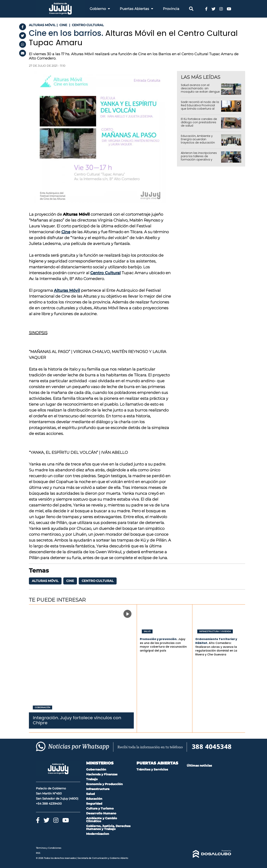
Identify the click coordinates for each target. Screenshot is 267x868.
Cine (66, 232)
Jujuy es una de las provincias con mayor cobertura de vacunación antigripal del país (163, 645)
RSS (38, 853)
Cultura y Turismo (100, 808)
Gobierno (100, 9)
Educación (94, 799)
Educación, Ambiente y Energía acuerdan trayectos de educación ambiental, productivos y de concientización (198, 142)
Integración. (46, 718)
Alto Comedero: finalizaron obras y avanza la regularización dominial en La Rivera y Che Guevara (216, 649)
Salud (147, 631)
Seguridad (94, 804)
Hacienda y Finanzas (102, 774)
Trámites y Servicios (152, 769)
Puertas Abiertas (136, 9)
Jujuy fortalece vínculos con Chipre (77, 720)
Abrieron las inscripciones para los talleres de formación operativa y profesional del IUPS (199, 158)
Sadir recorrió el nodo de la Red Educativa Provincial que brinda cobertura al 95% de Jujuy (200, 107)
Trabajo (92, 779)
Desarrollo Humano (101, 813)
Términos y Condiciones (49, 848)
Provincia (171, 9)
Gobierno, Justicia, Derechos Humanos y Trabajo (108, 827)
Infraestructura (98, 789)
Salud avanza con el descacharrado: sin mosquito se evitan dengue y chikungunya (200, 90)
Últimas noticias (199, 766)
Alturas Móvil (67, 290)
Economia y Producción (104, 784)
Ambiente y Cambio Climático (102, 820)
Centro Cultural (105, 273)
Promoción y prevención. (159, 639)
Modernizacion (98, 834)
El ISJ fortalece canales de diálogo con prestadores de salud (199, 122)
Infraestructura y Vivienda (215, 631)
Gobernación (42, 708)
